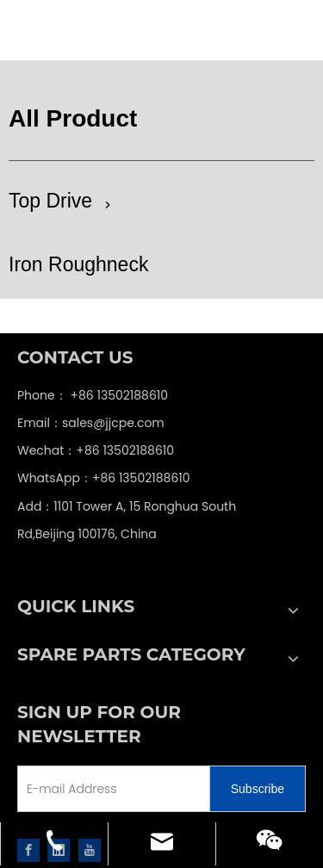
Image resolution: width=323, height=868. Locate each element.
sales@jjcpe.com (113, 423)
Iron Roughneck (78, 264)
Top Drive (50, 201)
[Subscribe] (258, 789)
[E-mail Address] (135, 789)
